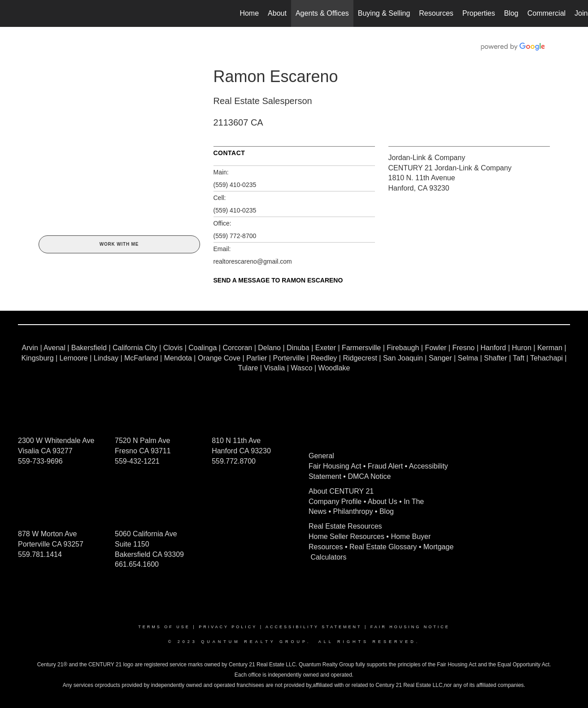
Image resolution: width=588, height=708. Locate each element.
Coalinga (203, 348)
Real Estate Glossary (383, 547)
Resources (436, 13)
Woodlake (334, 368)
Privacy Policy (228, 627)
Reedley (324, 358)
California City (135, 348)
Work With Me (119, 244)
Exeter (326, 348)
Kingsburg (38, 358)
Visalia (274, 368)
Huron (522, 348)
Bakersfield (89, 348)
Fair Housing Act (335, 466)
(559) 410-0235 (235, 185)
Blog (511, 13)
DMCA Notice (369, 476)
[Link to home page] (11, 13)
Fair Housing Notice (410, 627)
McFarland (141, 358)
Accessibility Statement (314, 627)
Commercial (547, 13)
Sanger (440, 358)
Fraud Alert (385, 466)
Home (249, 13)
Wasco (301, 368)
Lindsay (106, 358)
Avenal (54, 348)
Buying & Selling (384, 13)
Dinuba (298, 348)
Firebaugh (403, 348)
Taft (518, 358)
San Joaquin (403, 358)
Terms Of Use (164, 627)
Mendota (178, 358)
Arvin (30, 348)
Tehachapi (547, 358)
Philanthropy (353, 511)
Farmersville (361, 348)
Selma (468, 358)
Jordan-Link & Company (427, 158)
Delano (269, 348)
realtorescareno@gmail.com (253, 261)
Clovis (173, 348)
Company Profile (335, 502)
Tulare (248, 368)
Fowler (436, 348)
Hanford (493, 348)
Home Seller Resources (346, 536)
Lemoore (74, 358)
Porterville (289, 358)
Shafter (496, 358)
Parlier (257, 358)
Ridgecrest (360, 358)
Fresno (463, 348)
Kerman (550, 348)
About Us (383, 502)
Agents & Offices (322, 13)
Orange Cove (219, 358)
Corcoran (237, 348)
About (277, 13)
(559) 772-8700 (235, 236)
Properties (479, 13)
